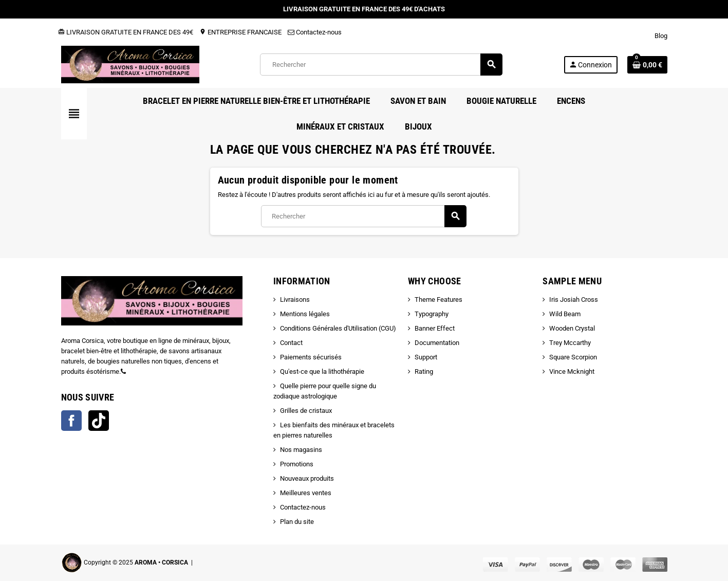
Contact (291, 343)
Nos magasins (301, 450)
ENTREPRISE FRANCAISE (240, 32)
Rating (424, 371)
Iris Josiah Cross (574, 299)
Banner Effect (435, 328)
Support (426, 357)
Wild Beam (565, 314)
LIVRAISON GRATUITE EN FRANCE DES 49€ (126, 32)
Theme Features (438, 299)
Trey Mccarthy (570, 343)
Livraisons (295, 299)
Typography (432, 314)
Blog (661, 36)
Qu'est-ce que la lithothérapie (322, 371)
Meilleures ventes (306, 493)
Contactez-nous (315, 32)
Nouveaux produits (307, 478)
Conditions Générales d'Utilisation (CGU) (338, 328)
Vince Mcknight (572, 371)
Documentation (437, 343)
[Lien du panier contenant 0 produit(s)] (647, 65)
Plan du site (297, 522)
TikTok (99, 421)
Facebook (71, 421)
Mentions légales (305, 314)
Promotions (297, 464)
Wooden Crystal (572, 328)
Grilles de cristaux (306, 411)
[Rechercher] (381, 65)
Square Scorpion (573, 357)
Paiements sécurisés (311, 357)
